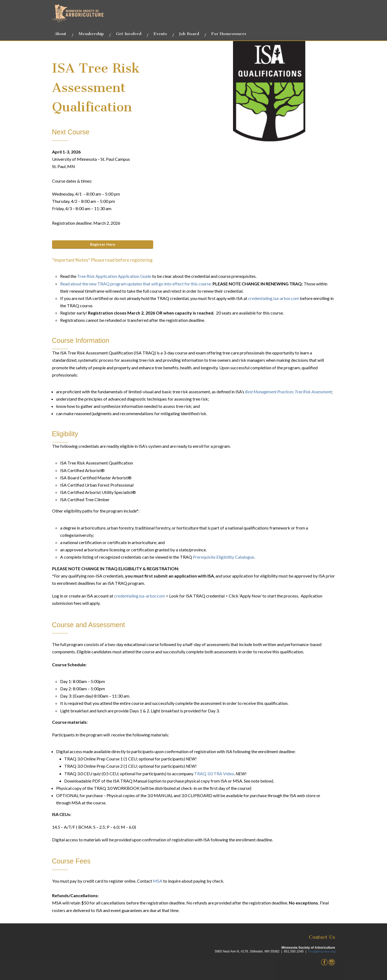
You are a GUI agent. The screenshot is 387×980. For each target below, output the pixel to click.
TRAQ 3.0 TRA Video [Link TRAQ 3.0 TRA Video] (214, 774)
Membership (91, 34)
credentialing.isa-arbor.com (274, 298)
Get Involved (129, 34)
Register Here (103, 244)
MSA (158, 881)
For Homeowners (229, 34)
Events (160, 34)
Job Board (189, 34)
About (61, 34)
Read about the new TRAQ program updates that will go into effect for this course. (136, 284)
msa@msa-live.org (322, 951)
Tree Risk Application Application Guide (114, 276)
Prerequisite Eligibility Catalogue (223, 557)
